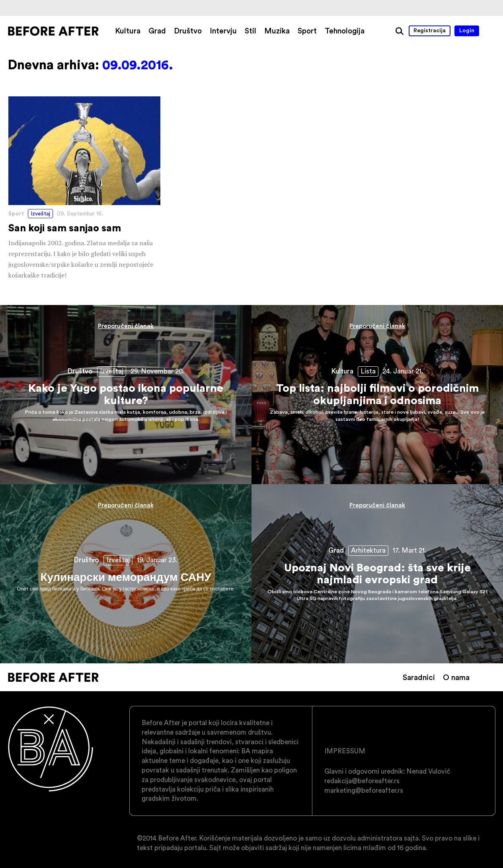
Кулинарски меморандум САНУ (126, 574)
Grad (157, 31)
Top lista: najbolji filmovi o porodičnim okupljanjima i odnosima (377, 395)
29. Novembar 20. (157, 371)
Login (467, 30)
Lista (368, 371)
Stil (251, 31)
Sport (307, 31)
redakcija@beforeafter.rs (362, 781)
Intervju (223, 31)
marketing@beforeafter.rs (364, 790)
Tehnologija (345, 31)
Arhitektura (368, 550)
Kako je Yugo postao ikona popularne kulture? (126, 395)
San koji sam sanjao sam (84, 189)
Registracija (430, 30)
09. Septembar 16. (80, 213)
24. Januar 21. (403, 371)
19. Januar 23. (157, 560)
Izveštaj (40, 213)
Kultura (128, 31)
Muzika (277, 31)
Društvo (188, 31)
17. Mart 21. (409, 550)
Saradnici (419, 677)
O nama (456, 677)
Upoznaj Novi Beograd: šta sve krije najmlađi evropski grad (377, 574)
